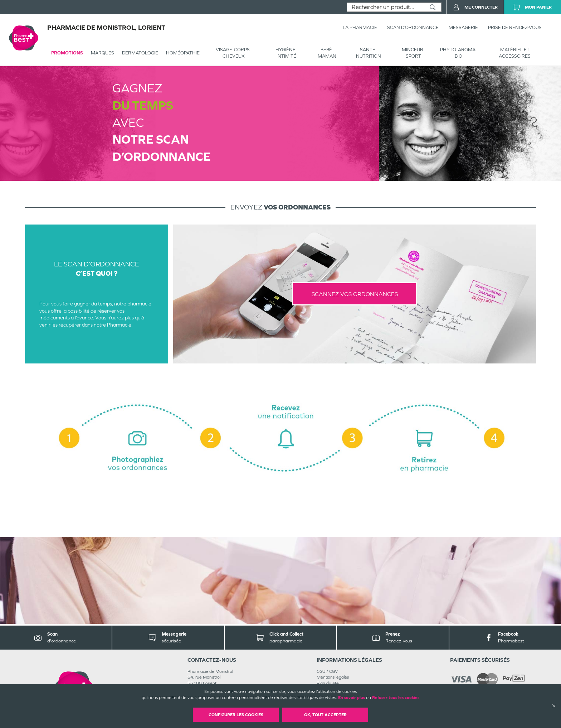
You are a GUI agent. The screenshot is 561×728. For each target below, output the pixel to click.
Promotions (67, 53)
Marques (103, 53)
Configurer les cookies (236, 715)
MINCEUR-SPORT (413, 53)
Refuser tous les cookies (396, 698)
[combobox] (386, 7)
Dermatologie (140, 53)
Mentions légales (333, 677)
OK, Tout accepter (325, 715)
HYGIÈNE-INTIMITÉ (286, 53)
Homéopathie (183, 53)
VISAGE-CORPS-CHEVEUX (234, 53)
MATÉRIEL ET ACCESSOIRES (515, 53)
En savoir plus (352, 698)
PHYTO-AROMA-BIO (459, 53)
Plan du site (328, 683)
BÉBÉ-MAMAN (327, 53)
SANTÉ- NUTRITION (369, 53)
